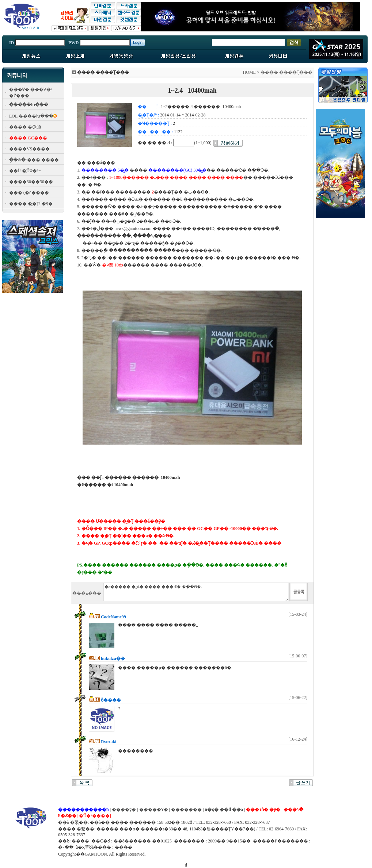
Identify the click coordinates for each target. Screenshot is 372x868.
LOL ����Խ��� (31, 116)
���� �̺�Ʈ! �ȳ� (31, 204)
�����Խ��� (29, 105)
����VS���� (29, 149)
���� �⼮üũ (25, 127)
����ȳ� (124, 810)
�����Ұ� (154, 810)
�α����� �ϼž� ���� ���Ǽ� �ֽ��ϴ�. (196, 592)
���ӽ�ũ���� (29, 193)
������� (186, 810)
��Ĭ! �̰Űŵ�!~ (25, 171)
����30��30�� (31, 182)
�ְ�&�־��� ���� (34, 160)
